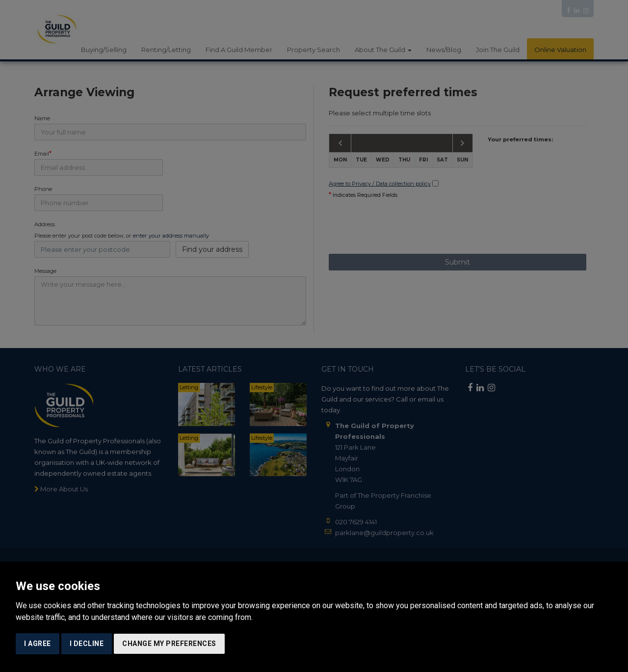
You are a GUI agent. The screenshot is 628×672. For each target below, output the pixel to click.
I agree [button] (38, 644)
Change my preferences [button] (169, 644)
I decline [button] (87, 644)
